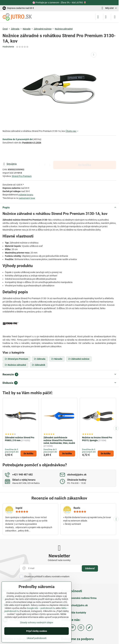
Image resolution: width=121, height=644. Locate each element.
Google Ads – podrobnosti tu (41, 608)
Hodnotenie (8, 47)
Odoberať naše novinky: (59, 560)
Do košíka (85, 153)
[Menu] (115, 17)
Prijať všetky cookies (37, 631)
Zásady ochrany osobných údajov (37, 622)
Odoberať (90, 568)
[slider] (22, 47)
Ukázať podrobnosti (37, 638)
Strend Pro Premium (22, 176)
